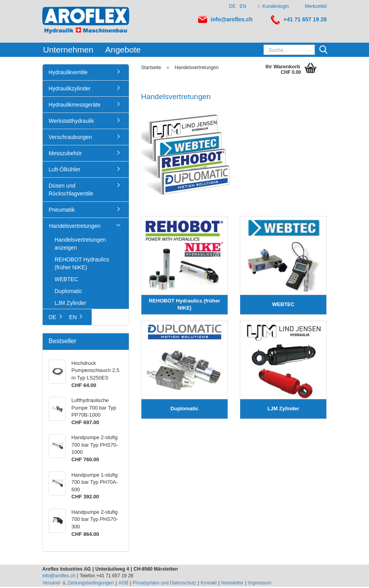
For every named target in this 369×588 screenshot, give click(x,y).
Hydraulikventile (68, 73)
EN (243, 6)
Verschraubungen (70, 138)
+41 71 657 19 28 (305, 19)
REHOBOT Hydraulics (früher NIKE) (82, 265)
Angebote (123, 50)
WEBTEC (66, 280)
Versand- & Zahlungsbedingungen (78, 584)
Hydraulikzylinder (70, 90)
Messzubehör (65, 154)
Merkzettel (314, 6)
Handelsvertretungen (75, 227)
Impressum (260, 584)
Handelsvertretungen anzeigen (80, 245)
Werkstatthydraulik (71, 122)
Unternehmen (68, 50)
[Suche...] (323, 50)
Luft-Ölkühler (64, 171)
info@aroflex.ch (232, 19)
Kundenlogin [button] (273, 6)
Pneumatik (62, 211)
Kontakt (209, 584)
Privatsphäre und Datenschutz (165, 584)
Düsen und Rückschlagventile (71, 191)
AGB (123, 584)
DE (233, 6)
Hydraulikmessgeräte (75, 106)
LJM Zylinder (70, 304)
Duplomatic (68, 292)
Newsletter (233, 584)
